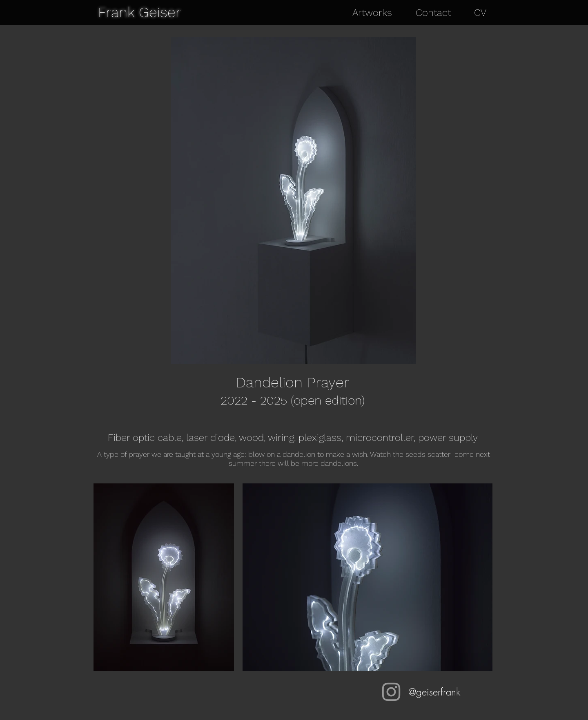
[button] (378, 13)
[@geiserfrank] (391, 692)
